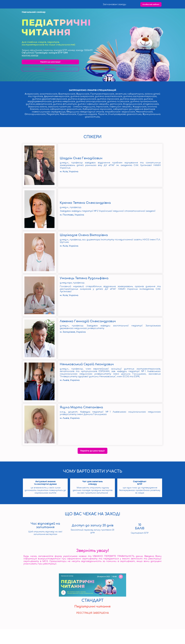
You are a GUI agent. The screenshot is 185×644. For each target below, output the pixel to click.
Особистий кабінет (151, 4)
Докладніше (50, 84)
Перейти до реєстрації (50, 77)
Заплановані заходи (114, 4)
